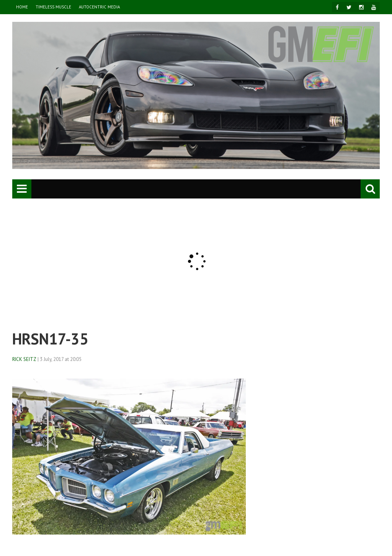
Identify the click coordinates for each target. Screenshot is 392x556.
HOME (22, 7)
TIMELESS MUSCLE (53, 7)
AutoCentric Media (99, 7)
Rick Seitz (24, 359)
